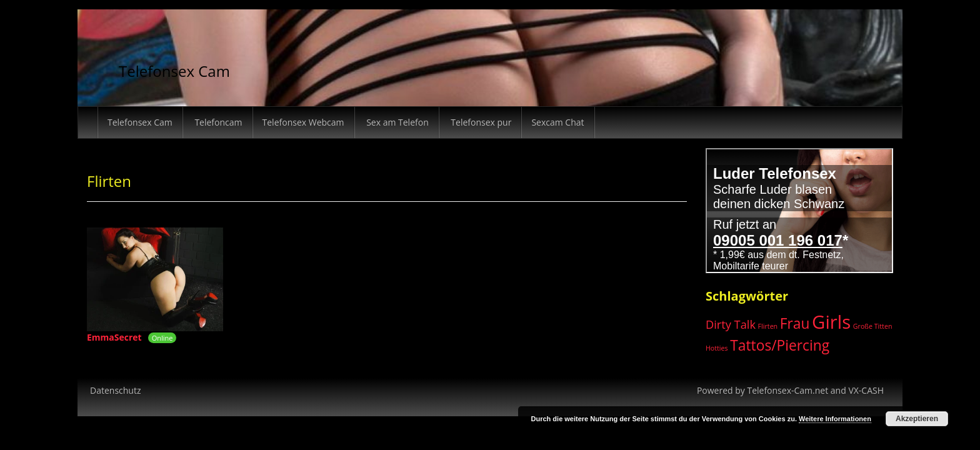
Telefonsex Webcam (303, 122)
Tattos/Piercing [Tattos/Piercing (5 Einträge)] (780, 345)
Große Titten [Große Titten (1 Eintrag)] (873, 326)
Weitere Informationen (835, 419)
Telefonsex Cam (174, 71)
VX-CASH (866, 390)
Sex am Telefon (397, 122)
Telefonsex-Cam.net (787, 390)
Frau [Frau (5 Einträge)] (795, 323)
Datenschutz (115, 390)
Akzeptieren (917, 419)
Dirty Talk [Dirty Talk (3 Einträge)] (731, 324)
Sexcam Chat (557, 122)
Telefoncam (217, 122)
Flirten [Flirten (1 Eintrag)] (768, 326)
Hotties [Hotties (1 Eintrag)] (717, 348)
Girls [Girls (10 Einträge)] (831, 322)
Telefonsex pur (480, 122)
